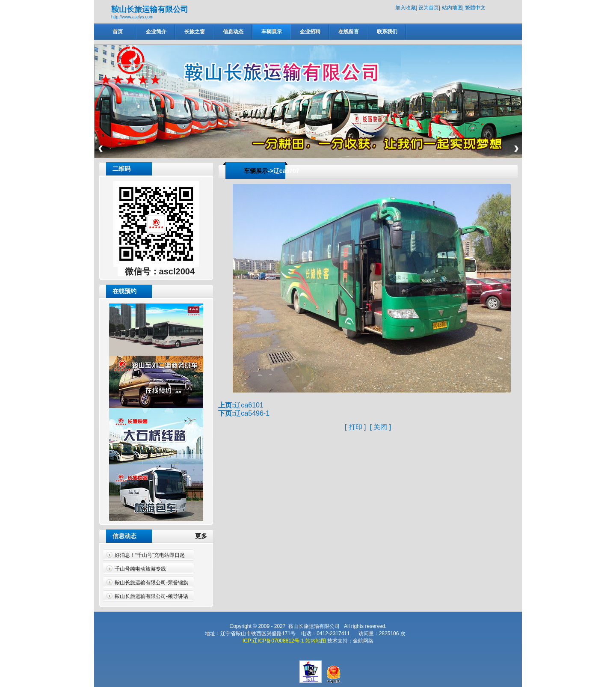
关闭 (380, 427)
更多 (204, 536)
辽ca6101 (249, 405)
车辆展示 (272, 32)
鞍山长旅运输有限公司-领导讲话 (151, 596)
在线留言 (349, 32)
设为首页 (429, 8)
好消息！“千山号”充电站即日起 (150, 555)
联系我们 (387, 32)
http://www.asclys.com (132, 17)
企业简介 (156, 32)
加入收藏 (406, 8)
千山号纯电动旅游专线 (140, 569)
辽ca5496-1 (252, 413)
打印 (355, 427)
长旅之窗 (195, 32)
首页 (118, 32)
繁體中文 (475, 8)
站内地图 (452, 8)
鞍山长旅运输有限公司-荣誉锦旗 (151, 583)
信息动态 (233, 32)
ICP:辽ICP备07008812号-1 (273, 641)
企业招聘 (310, 32)
